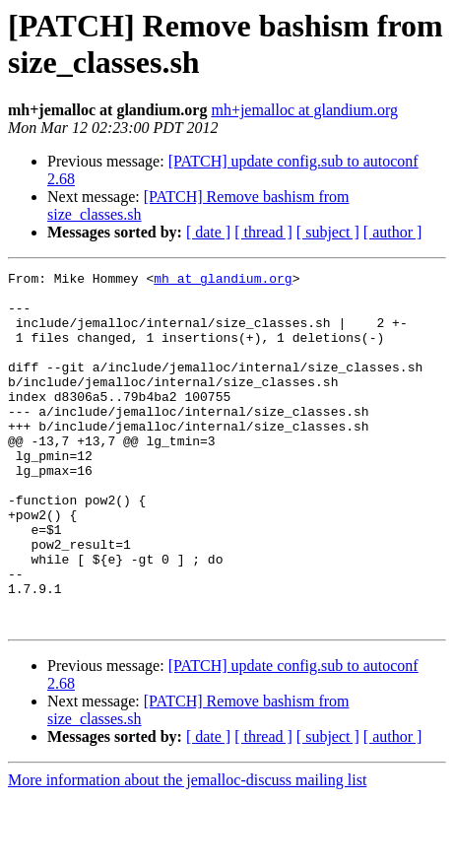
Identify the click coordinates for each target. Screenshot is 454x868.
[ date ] (208, 232)
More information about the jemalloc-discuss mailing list (187, 851)
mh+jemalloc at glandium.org (304, 110)
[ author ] (393, 232)
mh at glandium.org (223, 281)
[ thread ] (263, 232)
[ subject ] (328, 232)
